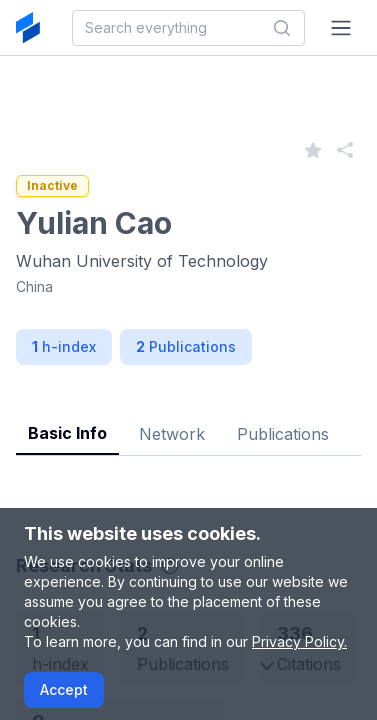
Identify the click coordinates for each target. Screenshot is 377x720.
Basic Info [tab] (67, 433)
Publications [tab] (283, 434)
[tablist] (188, 418)
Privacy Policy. (299, 641)
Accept (64, 689)
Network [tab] (172, 434)
